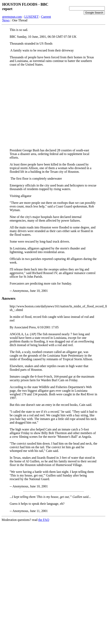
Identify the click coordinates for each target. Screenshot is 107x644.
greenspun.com (12, 17)
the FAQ (44, 520)
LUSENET (32, 17)
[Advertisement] (38, 107)
